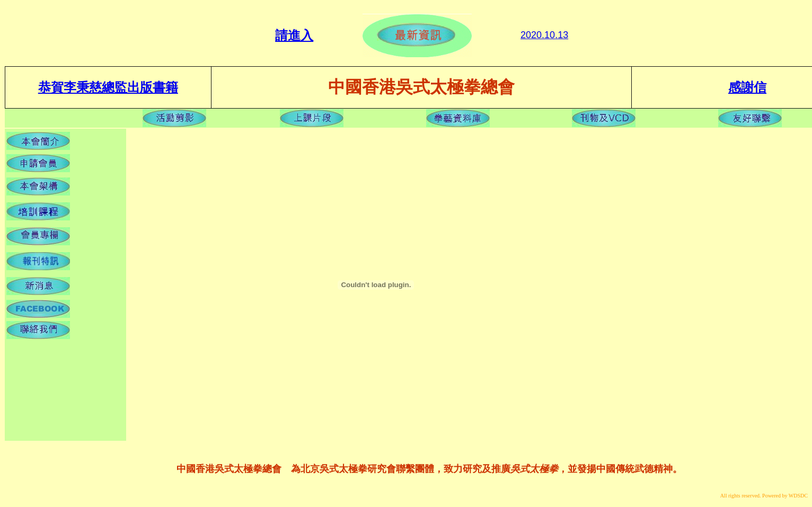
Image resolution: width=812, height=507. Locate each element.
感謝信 (747, 87)
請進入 (294, 35)
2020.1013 (544, 35)
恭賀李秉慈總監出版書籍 (108, 87)
